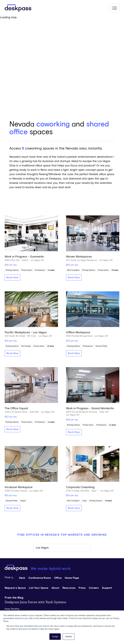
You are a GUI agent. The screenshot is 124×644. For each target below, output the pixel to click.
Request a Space (15, 588)
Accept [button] (55, 637)
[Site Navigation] (115, 8)
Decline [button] (69, 637)
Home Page (72, 578)
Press (82, 588)
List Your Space (39, 588)
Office (58, 578)
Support (107, 588)
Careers (94, 588)
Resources (69, 588)
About (55, 588)
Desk (22, 578)
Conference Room (40, 578)
